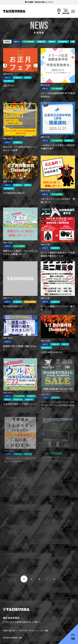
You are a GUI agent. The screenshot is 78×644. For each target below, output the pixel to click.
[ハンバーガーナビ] (73, 11)
